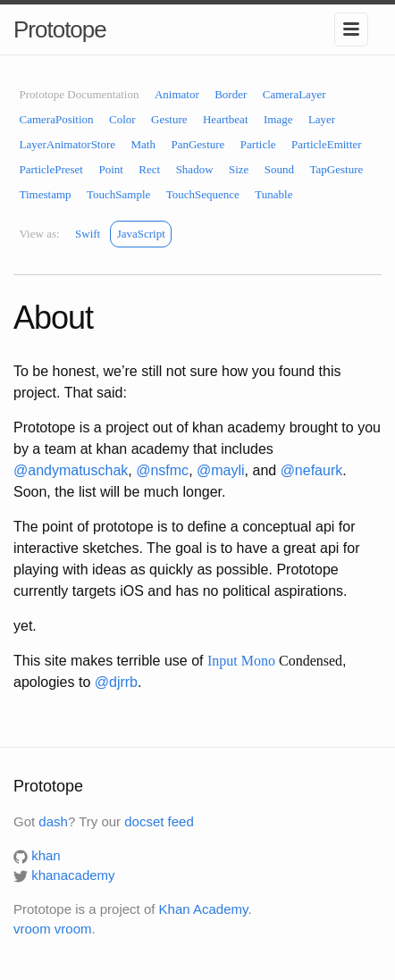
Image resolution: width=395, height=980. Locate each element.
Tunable (273, 194)
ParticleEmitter (327, 144)
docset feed (159, 821)
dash (53, 821)
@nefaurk (312, 470)
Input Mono (241, 661)
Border (231, 94)
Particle (258, 144)
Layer (322, 119)
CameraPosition (57, 119)
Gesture (169, 119)
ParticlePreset (51, 169)
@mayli (221, 470)
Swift (88, 234)
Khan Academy (204, 909)
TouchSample (118, 194)
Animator (177, 94)
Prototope (60, 29)
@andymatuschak (71, 470)
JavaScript (141, 234)
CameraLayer (294, 94)
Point (110, 169)
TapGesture (337, 169)
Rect (149, 169)
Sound (279, 169)
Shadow (195, 169)
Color (122, 119)
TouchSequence (203, 194)
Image (278, 119)
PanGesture (197, 144)
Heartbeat (226, 119)
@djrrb (116, 682)
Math (143, 144)
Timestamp (46, 194)
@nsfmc (162, 470)
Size (239, 169)
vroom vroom (53, 929)
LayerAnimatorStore (68, 144)
